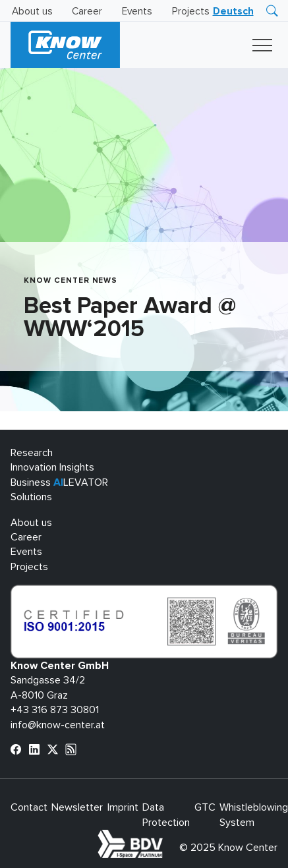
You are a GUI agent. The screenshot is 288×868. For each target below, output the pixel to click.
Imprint (123, 807)
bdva (165, 837)
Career (87, 12)
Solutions (31, 497)
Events (137, 12)
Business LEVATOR (59, 482)
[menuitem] (233, 12)
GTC (205, 807)
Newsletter (77, 807)
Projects (191, 12)
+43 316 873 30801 (55, 710)
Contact (29, 807)
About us (32, 12)
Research (32, 453)
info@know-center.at (58, 725)
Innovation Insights (52, 467)
